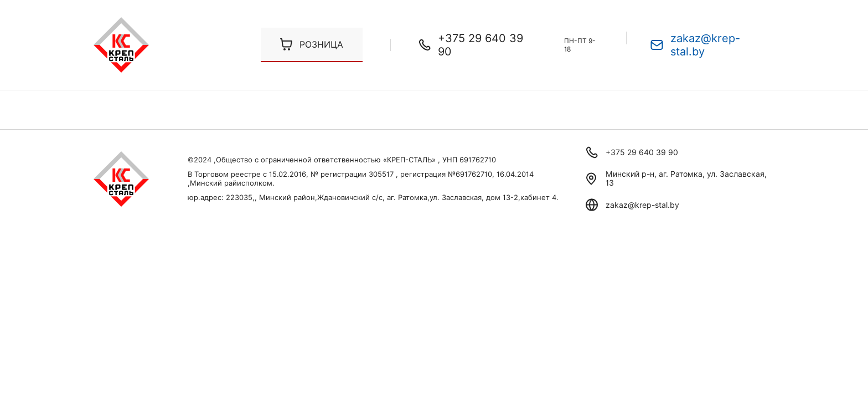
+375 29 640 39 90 (480, 45)
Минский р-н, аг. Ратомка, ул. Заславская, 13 (686, 178)
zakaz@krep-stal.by (705, 45)
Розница (321, 45)
